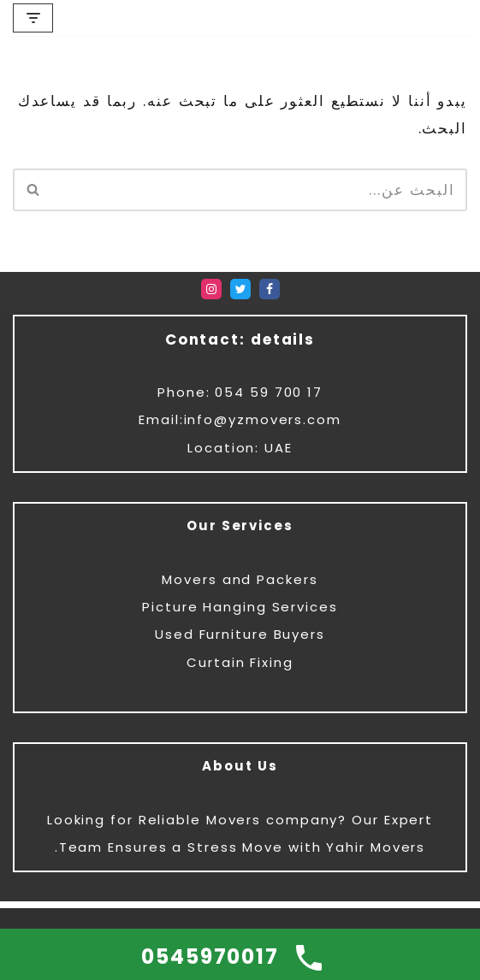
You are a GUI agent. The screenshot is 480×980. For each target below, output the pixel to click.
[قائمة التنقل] (33, 18)
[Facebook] (270, 289)
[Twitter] (240, 289)
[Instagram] (211, 289)
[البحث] (259, 190)
